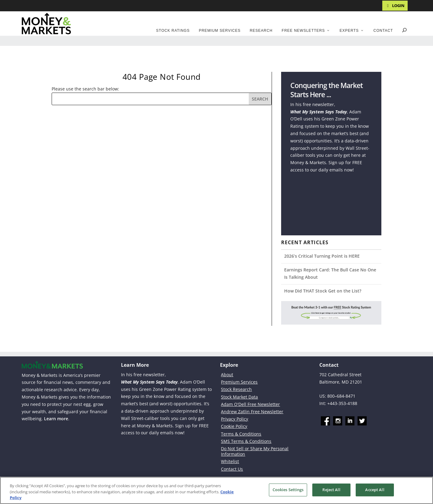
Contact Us (232, 469)
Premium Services (220, 31)
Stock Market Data (239, 397)
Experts (349, 31)
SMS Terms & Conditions (246, 441)
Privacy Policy (235, 419)
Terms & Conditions (241, 434)
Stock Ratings (173, 31)
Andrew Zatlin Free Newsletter (252, 412)
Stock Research (236, 389)
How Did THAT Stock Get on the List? (323, 291)
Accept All (375, 490)
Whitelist (230, 461)
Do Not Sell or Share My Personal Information (255, 451)
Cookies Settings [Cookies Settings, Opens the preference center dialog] (288, 490)
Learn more (56, 419)
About (227, 375)
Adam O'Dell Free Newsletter (250, 404)
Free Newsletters (303, 31)
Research (261, 31)
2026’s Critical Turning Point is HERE (322, 256)
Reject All (331, 490)
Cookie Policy (234, 426)
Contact (383, 31)
